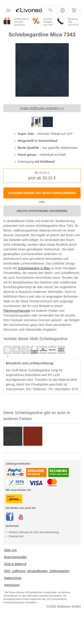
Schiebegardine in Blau (34, 268)
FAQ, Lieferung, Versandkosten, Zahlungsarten (37, 571)
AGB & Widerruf (15, 564)
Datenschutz (13, 578)
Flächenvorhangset (17, 311)
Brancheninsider (15, 557)
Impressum (12, 585)
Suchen (51, 11)
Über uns (10, 550)
